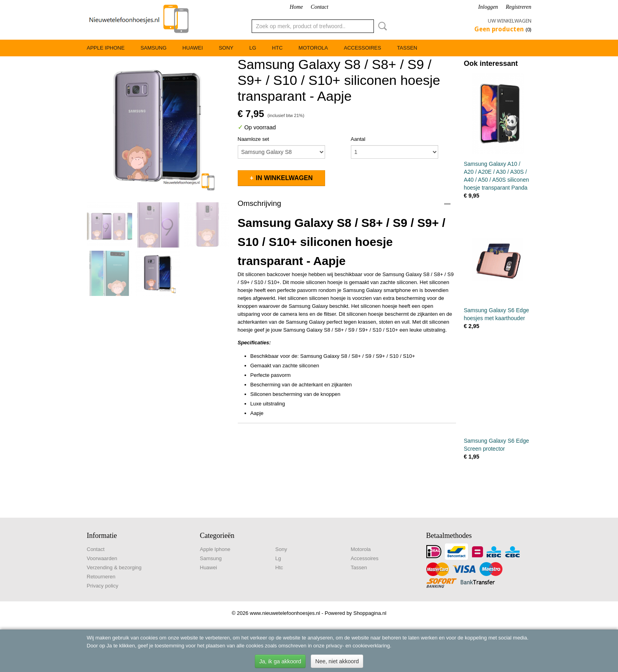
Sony (226, 48)
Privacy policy (103, 586)
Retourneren (101, 577)
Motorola (313, 48)
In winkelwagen (284, 178)
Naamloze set (253, 139)
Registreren (518, 7)
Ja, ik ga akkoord (280, 661)
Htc (277, 48)
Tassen (407, 48)
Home (296, 7)
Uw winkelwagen (510, 21)
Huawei (193, 48)
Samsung (154, 48)
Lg (253, 48)
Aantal (358, 139)
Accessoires (362, 48)
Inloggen (488, 7)
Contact (320, 7)
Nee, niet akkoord (337, 661)
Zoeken (381, 26)
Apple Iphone (106, 48)
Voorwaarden (102, 558)
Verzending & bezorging (114, 567)
